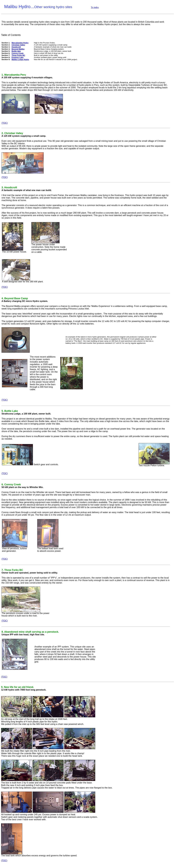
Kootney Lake (17, 57)
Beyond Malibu (18, 49)
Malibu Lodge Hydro (20, 59)
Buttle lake (16, 51)
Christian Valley (18, 45)
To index (95, 7)
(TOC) (5, 123)
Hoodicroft (16, 47)
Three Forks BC (18, 55)
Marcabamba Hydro (20, 43)
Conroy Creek (17, 53)
